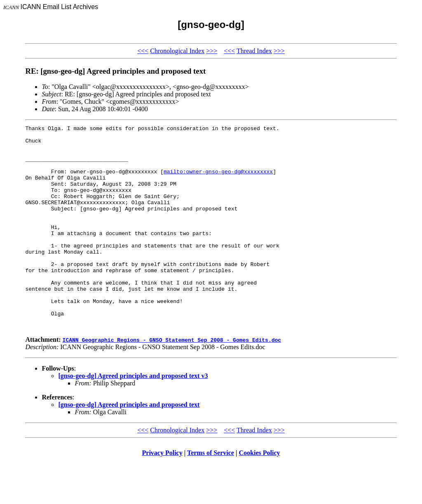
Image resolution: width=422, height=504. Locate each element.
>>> (212, 51)
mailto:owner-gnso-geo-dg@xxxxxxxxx (218, 181)
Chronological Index (177, 51)
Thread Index (254, 51)
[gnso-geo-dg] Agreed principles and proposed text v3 (133, 416)
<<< (143, 51)
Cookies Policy (260, 493)
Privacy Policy (162, 493)
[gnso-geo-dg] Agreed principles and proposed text (129, 445)
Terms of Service (211, 493)
